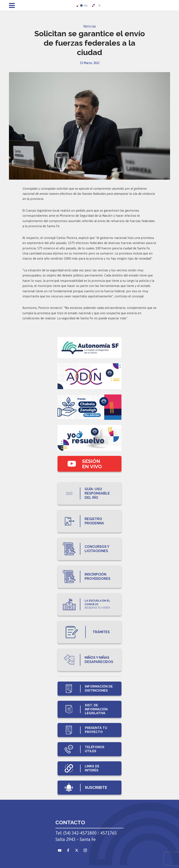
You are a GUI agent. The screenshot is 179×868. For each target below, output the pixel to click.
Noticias (90, 26)
